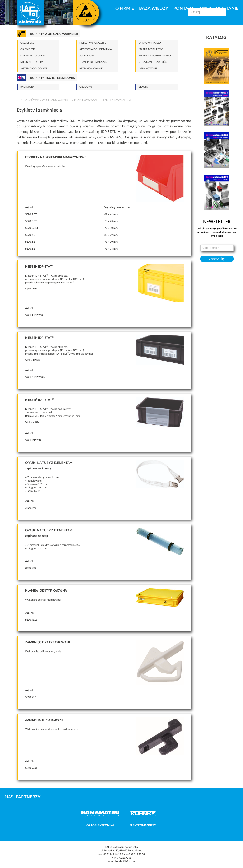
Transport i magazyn (93, 62)
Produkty (53, 34)
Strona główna (28, 100)
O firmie (125, 9)
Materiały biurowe (151, 49)
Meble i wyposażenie (93, 43)
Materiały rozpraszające (155, 56)
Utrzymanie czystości (153, 62)
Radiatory (27, 87)
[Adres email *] (217, 248)
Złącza (143, 87)
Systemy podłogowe (34, 69)
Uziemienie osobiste (33, 56)
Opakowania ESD (150, 43)
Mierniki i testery (32, 62)
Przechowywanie (91, 69)
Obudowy (86, 87)
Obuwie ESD (28, 49)
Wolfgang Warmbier (57, 100)
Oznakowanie (148, 69)
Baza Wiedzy (154, 9)
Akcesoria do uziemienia (96, 49)
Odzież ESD (27, 43)
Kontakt (184, 9)
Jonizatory (87, 56)
